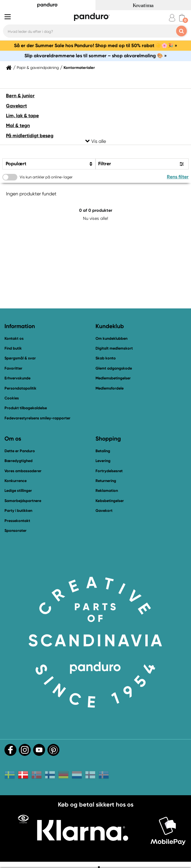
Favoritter (13, 368)
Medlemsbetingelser (113, 378)
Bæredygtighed (19, 461)
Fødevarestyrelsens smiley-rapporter (37, 418)
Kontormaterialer (79, 68)
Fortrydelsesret (109, 471)
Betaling (103, 451)
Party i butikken (18, 511)
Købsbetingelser (110, 501)
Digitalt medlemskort (114, 348)
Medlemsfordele (110, 388)
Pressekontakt (17, 521)
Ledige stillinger (18, 491)
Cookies (12, 398)
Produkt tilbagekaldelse (26, 408)
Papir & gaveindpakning (38, 68)
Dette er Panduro (20, 451)
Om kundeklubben (111, 338)
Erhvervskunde (17, 378)
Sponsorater (16, 530)
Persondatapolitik (20, 388)
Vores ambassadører (23, 471)
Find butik (13, 348)
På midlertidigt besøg (30, 136)
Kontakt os (14, 338)
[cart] (182, 18)
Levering (103, 461)
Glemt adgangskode (114, 368)
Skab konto (106, 358)
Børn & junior (20, 96)
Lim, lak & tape (22, 116)
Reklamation (107, 491)
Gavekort (16, 106)
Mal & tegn (18, 125)
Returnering (106, 481)
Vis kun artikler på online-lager (46, 177)
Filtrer (105, 164)
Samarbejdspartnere (23, 501)
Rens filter (178, 177)
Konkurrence (16, 481)
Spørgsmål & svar (20, 358)
